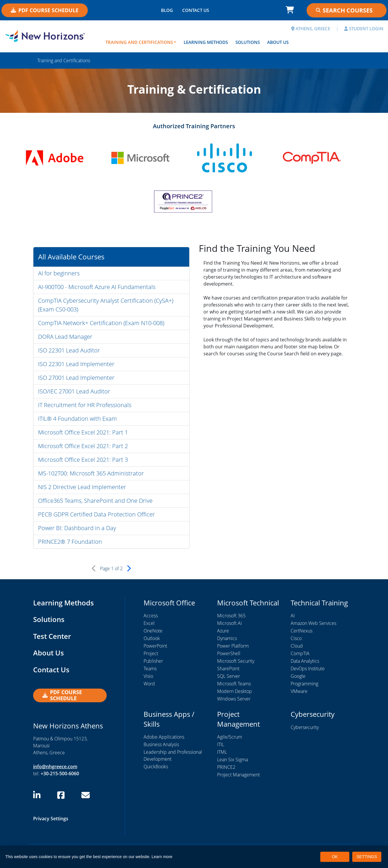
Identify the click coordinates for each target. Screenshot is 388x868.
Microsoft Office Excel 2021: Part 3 (83, 460)
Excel (149, 623)
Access (151, 616)
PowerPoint (155, 646)
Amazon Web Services (313, 623)
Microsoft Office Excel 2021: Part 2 (83, 446)
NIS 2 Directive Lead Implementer (82, 487)
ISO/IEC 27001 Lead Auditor (74, 391)
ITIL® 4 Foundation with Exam (77, 419)
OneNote (153, 631)
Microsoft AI (229, 623)
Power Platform (233, 646)
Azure (223, 631)
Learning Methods (206, 42)
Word (149, 684)
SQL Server (229, 676)
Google (298, 676)
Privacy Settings (51, 819)
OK (335, 857)
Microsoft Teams (234, 684)
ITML (222, 752)
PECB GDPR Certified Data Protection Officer (96, 514)
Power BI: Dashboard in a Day (77, 528)
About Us (278, 42)
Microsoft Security (236, 661)
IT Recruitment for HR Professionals (85, 405)
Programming (304, 684)
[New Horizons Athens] (49, 36)
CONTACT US (196, 10)
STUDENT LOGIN (364, 28)
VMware (299, 691)
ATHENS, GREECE (311, 28)
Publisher (153, 661)
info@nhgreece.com (55, 767)
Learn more (162, 857)
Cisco (296, 638)
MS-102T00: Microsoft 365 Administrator (91, 473)
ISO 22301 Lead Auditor (69, 350)
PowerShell (229, 653)
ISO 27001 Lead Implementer (76, 378)
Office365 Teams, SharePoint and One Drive (95, 501)
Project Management (238, 775)
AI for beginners (59, 273)
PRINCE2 (226, 767)
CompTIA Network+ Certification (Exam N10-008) (101, 323)
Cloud (297, 646)
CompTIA (300, 653)
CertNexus (302, 631)
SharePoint (228, 669)
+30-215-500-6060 (60, 773)
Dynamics (227, 638)
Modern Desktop (235, 691)
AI (293, 616)
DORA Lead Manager (65, 337)
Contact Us (51, 670)
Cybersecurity (305, 727)
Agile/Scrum (230, 737)
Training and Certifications (139, 42)
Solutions (248, 42)
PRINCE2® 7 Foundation (70, 542)
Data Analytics (305, 661)
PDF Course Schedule (45, 10)
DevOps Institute (308, 669)
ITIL (221, 744)
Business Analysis (161, 744)
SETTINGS (367, 857)
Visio (148, 676)
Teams (150, 669)
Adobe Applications (164, 737)
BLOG (167, 10)
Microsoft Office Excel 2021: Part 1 (83, 432)
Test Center (52, 636)
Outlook (152, 638)
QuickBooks (156, 767)
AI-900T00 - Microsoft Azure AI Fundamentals (97, 287)
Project (151, 653)
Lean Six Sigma (233, 760)
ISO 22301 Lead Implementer (76, 364)
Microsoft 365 (231, 616)
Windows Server (234, 699)
